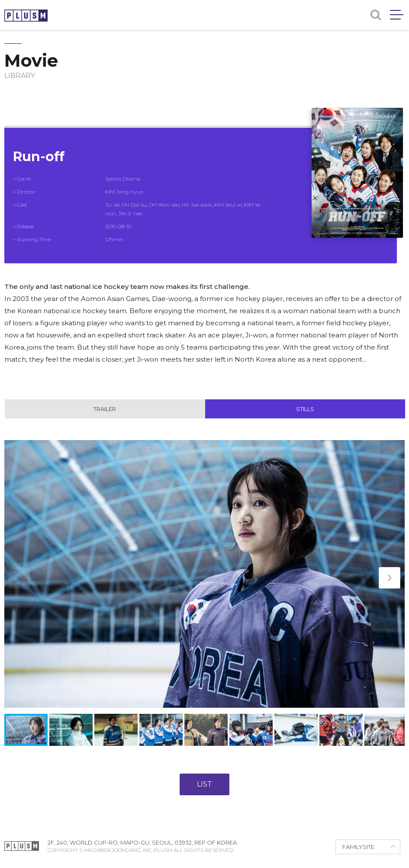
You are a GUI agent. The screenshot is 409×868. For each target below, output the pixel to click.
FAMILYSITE (358, 847)
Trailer (105, 409)
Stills (305, 409)
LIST (204, 784)
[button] (390, 578)
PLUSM (26, 16)
